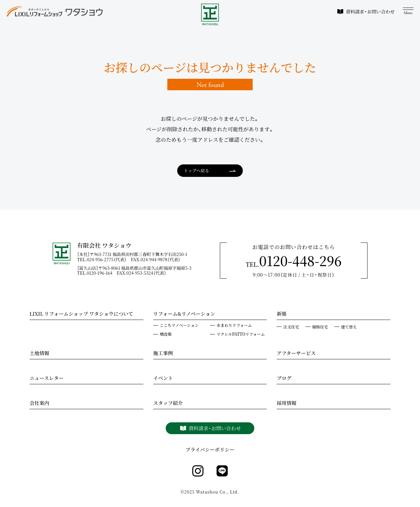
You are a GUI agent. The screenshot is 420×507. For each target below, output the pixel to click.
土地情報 (39, 354)
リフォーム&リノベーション (184, 314)
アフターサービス (296, 354)
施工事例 (163, 354)
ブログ (284, 379)
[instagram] (198, 471)
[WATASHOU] (210, 15)
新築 (282, 314)
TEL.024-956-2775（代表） (104, 259)
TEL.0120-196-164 (97, 273)
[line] (222, 471)
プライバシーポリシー (210, 450)
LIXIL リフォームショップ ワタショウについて (81, 314)
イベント (163, 379)
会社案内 (39, 404)
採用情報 (286, 404)
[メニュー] (408, 11)
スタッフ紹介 (168, 404)
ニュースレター (47, 379)
